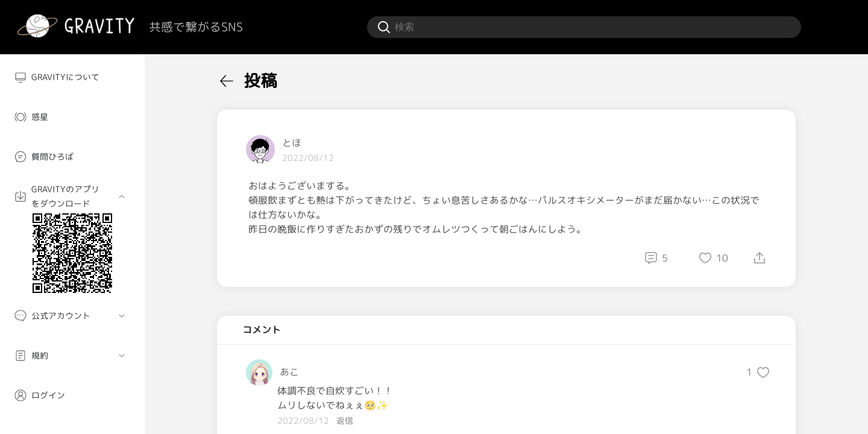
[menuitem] (72, 77)
